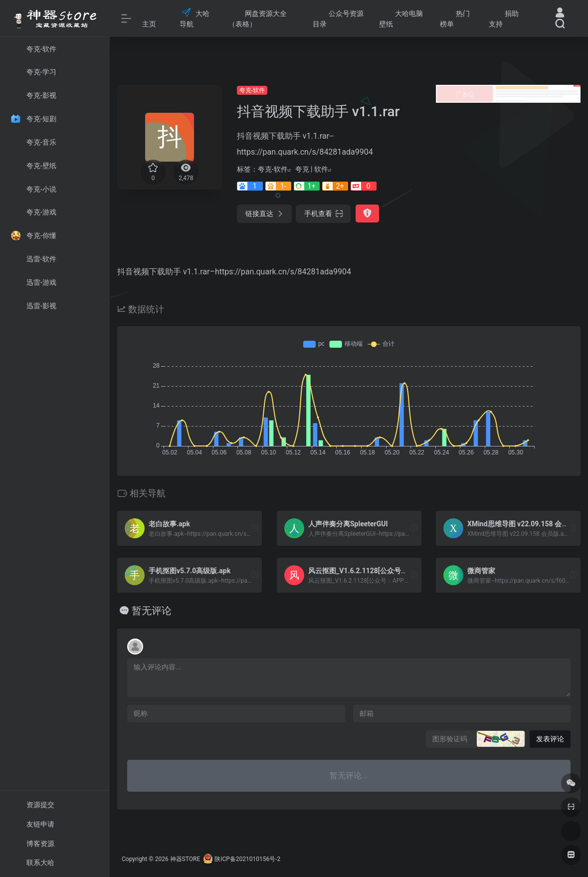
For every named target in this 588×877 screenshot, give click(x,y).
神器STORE (185, 859)
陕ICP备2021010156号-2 (247, 859)
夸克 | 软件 (312, 169)
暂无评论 (152, 611)
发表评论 (550, 739)
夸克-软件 (252, 90)
